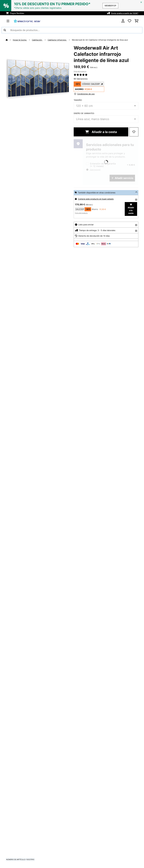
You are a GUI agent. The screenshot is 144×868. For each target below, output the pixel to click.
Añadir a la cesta (101, 132)
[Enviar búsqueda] (5, 30)
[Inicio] (9, 40)
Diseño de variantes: (84, 113)
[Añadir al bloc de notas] (134, 132)
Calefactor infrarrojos (57, 40)
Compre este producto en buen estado (96, 199)
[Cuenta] (123, 21)
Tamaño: (78, 100)
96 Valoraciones (81, 79)
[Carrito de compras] (136, 21)
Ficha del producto (80, 71)
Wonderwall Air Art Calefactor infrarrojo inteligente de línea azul (100, 40)
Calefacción (37, 40)
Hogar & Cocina (20, 40)
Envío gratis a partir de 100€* (125, 13)
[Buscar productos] (72, 30)
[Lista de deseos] (130, 21)
